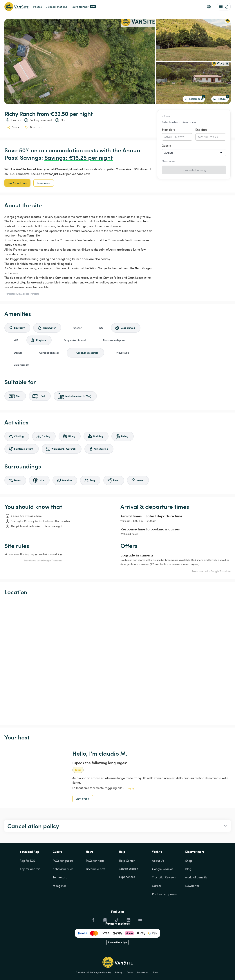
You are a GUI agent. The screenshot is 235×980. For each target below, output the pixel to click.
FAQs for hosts (95, 861)
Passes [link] (37, 7)
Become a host (96, 869)
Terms (130, 972)
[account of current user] (224, 7)
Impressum (143, 972)
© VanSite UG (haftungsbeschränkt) (93, 972)
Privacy (119, 972)
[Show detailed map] (117, 660)
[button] (209, 7)
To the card (60, 877)
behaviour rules (63, 869)
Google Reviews (163, 869)
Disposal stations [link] (56, 7)
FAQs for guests (63, 861)
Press (155, 972)
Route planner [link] (83, 7)
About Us (158, 861)
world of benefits (196, 877)
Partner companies (165, 894)
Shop (189, 861)
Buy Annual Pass (17, 183)
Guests (166, 146)
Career (157, 886)
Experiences (127, 877)
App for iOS (27, 861)
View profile (83, 799)
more (131, 788)
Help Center (127, 861)
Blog (188, 869)
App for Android (30, 869)
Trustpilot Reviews (164, 877)
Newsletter (192, 886)
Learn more (44, 183)
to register (59, 886)
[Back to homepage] (16, 7)
